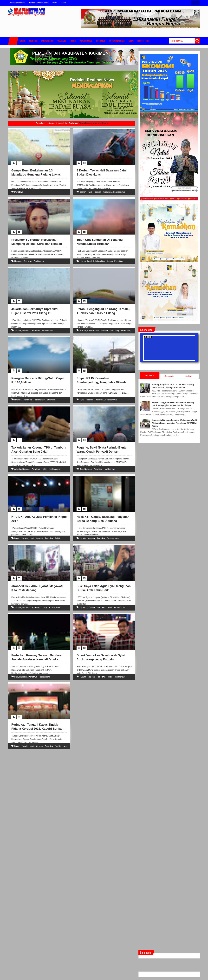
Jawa (90, 192)
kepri (90, 261)
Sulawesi (51, 400)
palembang (115, 331)
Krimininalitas (99, 261)
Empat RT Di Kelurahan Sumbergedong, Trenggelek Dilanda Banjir (101, 382)
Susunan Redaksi (18, 3)
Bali (81, 469)
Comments (169, 376)
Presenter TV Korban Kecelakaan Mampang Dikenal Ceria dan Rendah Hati (37, 244)
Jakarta (17, 331)
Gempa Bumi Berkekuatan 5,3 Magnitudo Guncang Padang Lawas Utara (36, 175)
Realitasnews (119, 192)
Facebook (197, 3)
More (55, 3)
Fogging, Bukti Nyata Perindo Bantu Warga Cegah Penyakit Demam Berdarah (102, 452)
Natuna (110, 261)
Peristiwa (19, 192)
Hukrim (83, 261)
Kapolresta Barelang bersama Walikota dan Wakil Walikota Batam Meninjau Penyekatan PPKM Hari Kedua (174, 423)
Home (13, 41)
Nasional (98, 192)
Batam (17, 538)
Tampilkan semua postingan (93, 123)
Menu (63, 3)
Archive (189, 376)
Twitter (193, 3)
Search (197, 41)
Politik (44, 469)
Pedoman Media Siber (39, 3)
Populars (150, 376)
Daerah (83, 192)
